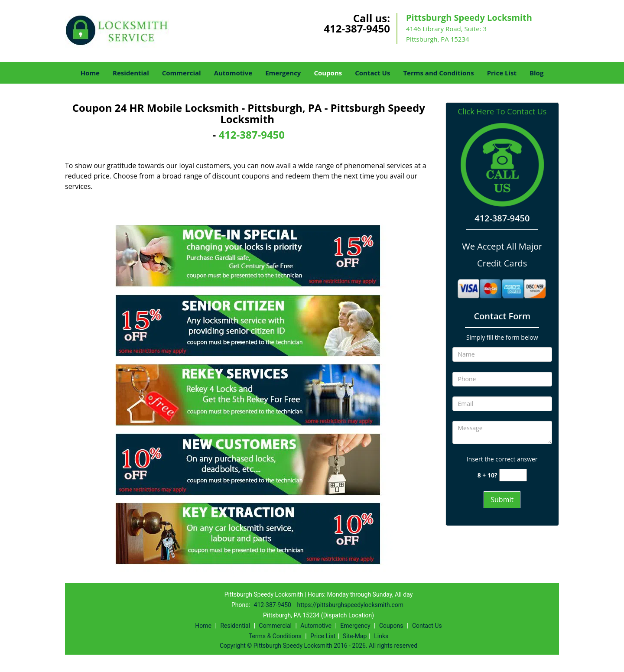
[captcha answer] (513, 475)
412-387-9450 (357, 28)
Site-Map (355, 636)
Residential (131, 73)
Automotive (233, 73)
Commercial (182, 73)
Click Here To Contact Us (502, 112)
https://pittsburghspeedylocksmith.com (350, 605)
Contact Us (372, 73)
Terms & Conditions (275, 636)
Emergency (283, 73)
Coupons (328, 73)
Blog (536, 73)
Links (381, 636)
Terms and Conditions (438, 73)
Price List (502, 73)
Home (90, 73)
